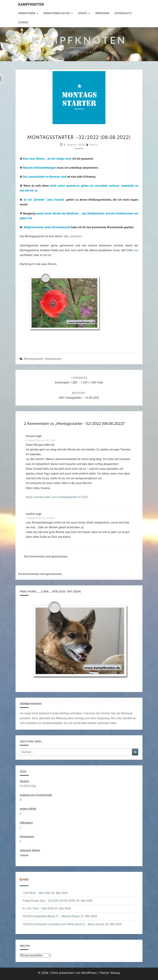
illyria (94, 145)
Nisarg (115, 973)
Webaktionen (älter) (57, 13)
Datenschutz (123, 13)
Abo (26, 879)
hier (136, 250)
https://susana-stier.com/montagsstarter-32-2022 (57, 497)
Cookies (23, 22)
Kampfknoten (31, 4)
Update (83, 13)
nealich (30, 514)
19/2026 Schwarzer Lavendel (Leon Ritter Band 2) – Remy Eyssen (64, 924)
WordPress (89, 973)
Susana (30, 436)
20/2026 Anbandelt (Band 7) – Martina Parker (51, 916)
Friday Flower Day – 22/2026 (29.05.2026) (49, 901)
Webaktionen (27, 13)
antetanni (76, 236)
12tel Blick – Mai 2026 (37, 893)
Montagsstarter (34, 359)
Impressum (102, 13)
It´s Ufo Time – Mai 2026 (38, 908)
